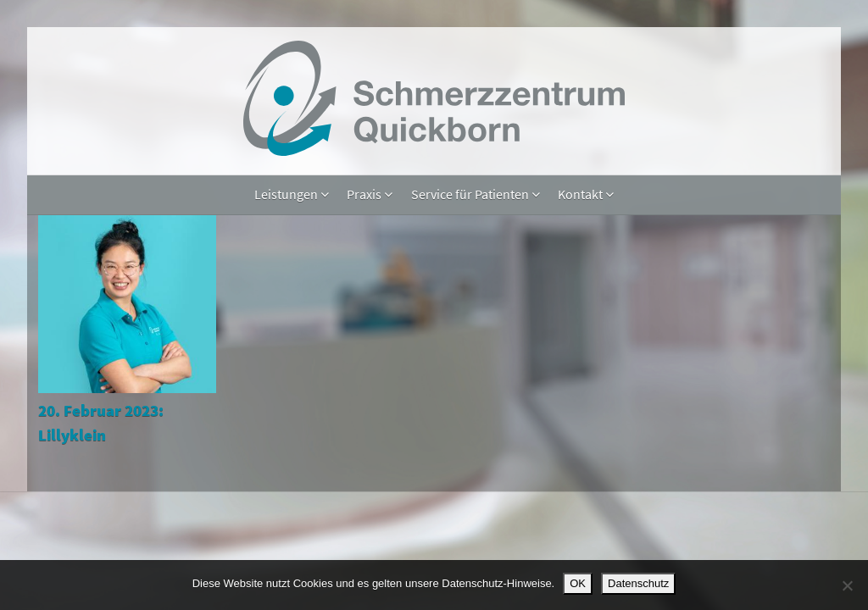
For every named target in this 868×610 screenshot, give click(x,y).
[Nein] (847, 585)
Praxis (370, 194)
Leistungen (292, 194)
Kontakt (586, 194)
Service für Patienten (476, 194)
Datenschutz (638, 583)
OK (578, 583)
